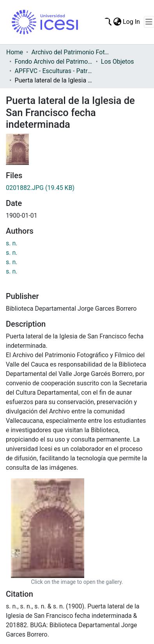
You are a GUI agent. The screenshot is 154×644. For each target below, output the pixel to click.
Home (15, 52)
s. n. (12, 243)
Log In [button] (132, 22)
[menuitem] (117, 22)
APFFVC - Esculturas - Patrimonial (53, 71)
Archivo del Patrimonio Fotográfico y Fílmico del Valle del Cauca (70, 52)
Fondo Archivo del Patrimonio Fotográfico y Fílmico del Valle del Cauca (53, 62)
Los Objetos (118, 62)
